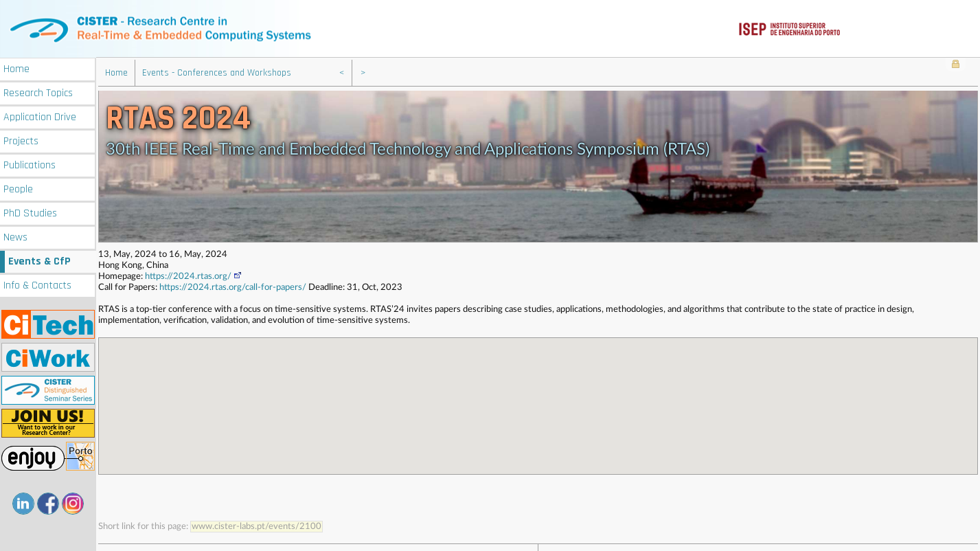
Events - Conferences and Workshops (217, 71)
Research (38, 91)
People (18, 187)
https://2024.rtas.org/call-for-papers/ (233, 286)
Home (16, 67)
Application (40, 115)
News (15, 235)
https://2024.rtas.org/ (194, 275)
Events (39, 259)
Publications (30, 163)
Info (37, 283)
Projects (21, 139)
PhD (30, 211)
